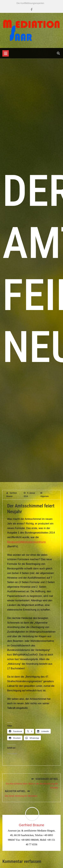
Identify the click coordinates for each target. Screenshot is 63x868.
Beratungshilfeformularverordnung (26, 543)
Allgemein (45, 498)
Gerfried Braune (31, 825)
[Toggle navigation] (6, 53)
